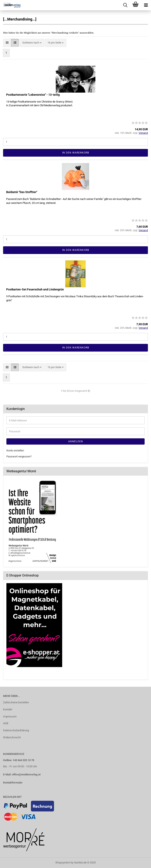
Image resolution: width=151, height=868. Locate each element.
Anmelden (76, 441)
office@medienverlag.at (26, 774)
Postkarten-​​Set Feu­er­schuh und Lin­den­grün (35, 289)
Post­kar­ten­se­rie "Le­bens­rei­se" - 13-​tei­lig (33, 95)
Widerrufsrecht (12, 737)
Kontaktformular (13, 783)
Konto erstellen (15, 450)
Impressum (10, 716)
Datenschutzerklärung (16, 730)
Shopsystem (63, 863)
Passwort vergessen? (19, 456)
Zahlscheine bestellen (16, 702)
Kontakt (8, 709)
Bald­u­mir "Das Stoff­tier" (22, 192)
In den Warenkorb (76, 153)
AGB (6, 723)
